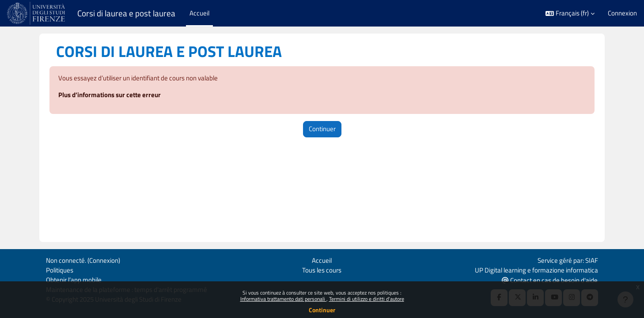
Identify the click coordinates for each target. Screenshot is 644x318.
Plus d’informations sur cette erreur (110, 95)
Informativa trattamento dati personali (283, 299)
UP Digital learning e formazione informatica (536, 269)
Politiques (60, 269)
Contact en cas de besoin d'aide (550, 280)
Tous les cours (322, 269)
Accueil (322, 259)
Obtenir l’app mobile (74, 279)
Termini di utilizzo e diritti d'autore (367, 299)
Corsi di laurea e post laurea (126, 13)
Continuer (322, 310)
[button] (570, 13)
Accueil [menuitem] (199, 13)
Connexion (622, 13)
